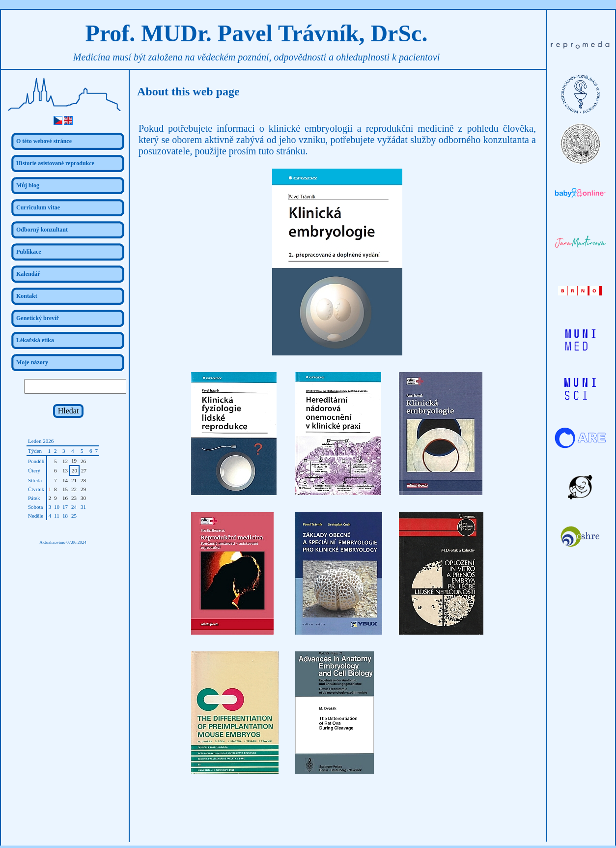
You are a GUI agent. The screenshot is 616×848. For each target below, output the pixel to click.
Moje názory (32, 362)
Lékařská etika (35, 340)
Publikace (29, 252)
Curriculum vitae (38, 207)
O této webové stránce (44, 141)
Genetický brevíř (38, 318)
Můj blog (28, 185)
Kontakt (27, 296)
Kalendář (28, 274)
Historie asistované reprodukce (55, 163)
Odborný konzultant (42, 230)
